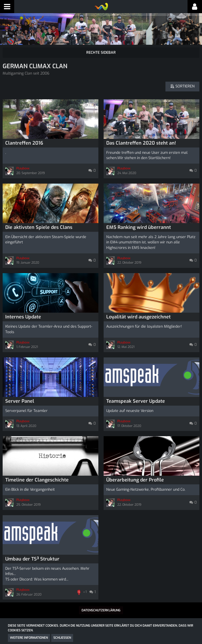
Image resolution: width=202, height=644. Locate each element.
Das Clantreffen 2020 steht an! (141, 143)
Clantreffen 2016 (24, 143)
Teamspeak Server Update (136, 401)
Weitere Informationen (29, 638)
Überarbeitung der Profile (135, 480)
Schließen (62, 638)
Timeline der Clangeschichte (37, 480)
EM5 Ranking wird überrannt (139, 227)
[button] (7, 7)
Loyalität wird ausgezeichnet (138, 317)
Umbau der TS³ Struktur (32, 559)
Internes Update (23, 317)
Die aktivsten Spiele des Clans (39, 227)
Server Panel (20, 401)
